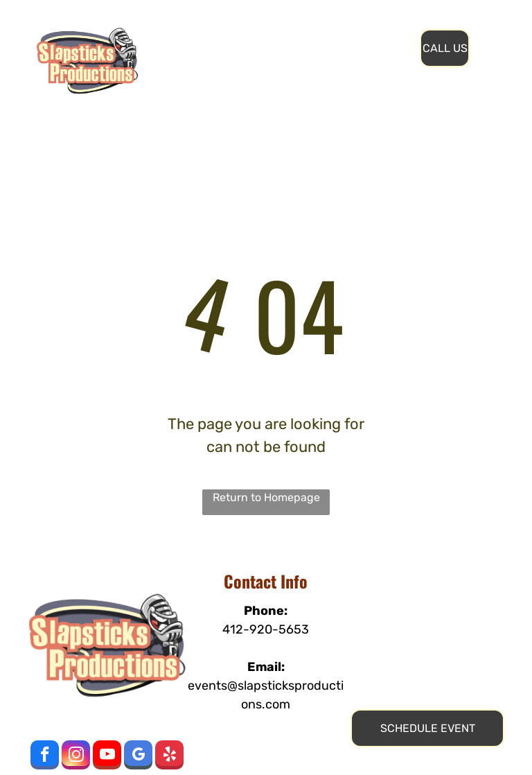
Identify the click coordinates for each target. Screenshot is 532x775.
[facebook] (45, 757)
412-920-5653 (266, 629)
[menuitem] (237, 34)
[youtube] (107, 757)
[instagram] (76, 757)
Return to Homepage (266, 497)
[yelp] (169, 757)
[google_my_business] (138, 757)
